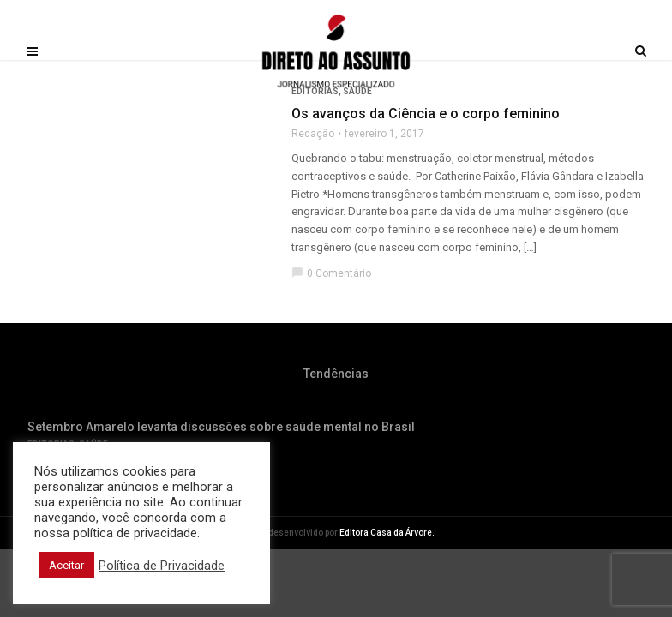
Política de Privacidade (162, 566)
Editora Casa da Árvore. (387, 533)
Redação (313, 134)
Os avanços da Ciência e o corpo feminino (426, 114)
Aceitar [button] (66, 565)
